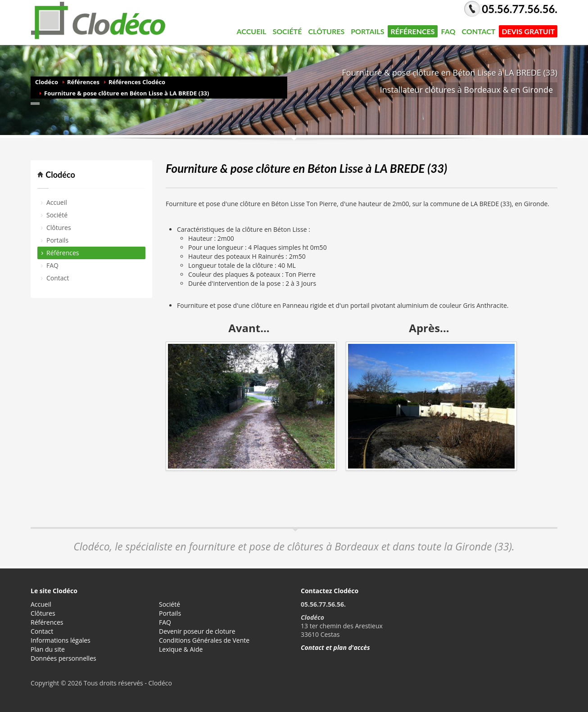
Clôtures (325, 32)
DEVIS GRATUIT (528, 31)
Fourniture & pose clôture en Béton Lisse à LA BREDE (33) (127, 93)
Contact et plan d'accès (335, 647)
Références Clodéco (137, 82)
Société (286, 32)
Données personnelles (63, 658)
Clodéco (47, 82)
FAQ (448, 32)
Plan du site (48, 649)
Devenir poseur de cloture (197, 631)
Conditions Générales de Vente (204, 640)
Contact (478, 32)
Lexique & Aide (181, 649)
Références (412, 31)
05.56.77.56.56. (520, 9)
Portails (366, 32)
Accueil (252, 32)
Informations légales (61, 640)
